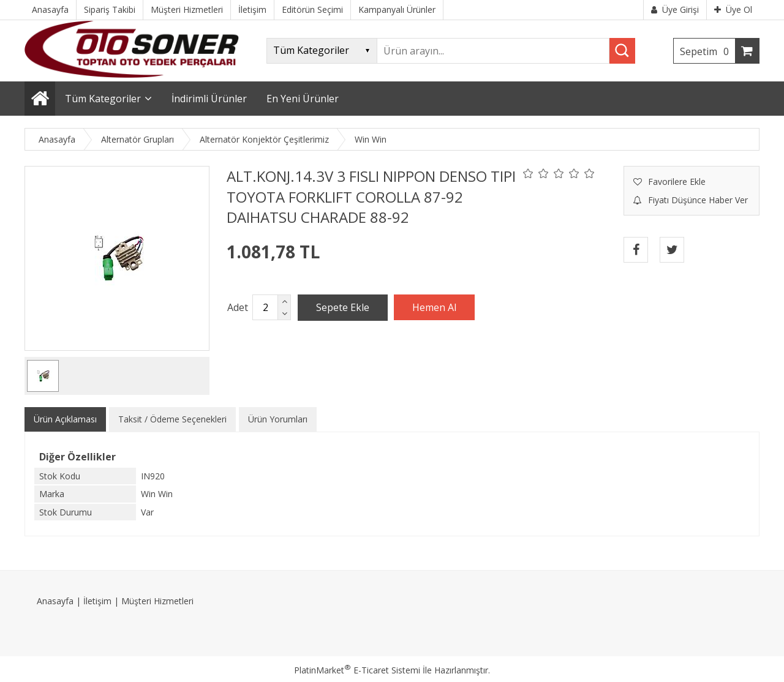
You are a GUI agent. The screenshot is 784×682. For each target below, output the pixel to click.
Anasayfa (55, 601)
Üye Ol (733, 9)
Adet (238, 307)
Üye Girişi (675, 9)
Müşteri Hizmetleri (157, 601)
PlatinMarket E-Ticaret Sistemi (357, 670)
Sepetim (707, 51)
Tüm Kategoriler (103, 99)
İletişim (97, 601)
